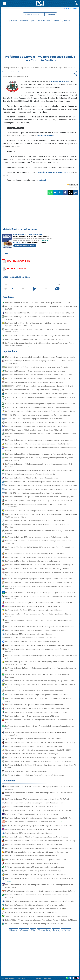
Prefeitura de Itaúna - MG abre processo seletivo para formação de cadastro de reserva (40, 422)
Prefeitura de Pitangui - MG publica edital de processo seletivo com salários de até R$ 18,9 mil (40, 318)
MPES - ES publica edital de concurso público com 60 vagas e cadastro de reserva (38, 852)
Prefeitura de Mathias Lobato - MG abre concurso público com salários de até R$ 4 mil (40, 565)
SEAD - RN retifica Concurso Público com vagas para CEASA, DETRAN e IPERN (36, 916)
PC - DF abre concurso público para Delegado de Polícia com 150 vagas (34, 871)
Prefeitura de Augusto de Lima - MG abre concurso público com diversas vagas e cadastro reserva (38, 330)
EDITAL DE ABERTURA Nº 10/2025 (20, 261)
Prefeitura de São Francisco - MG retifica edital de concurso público (32, 642)
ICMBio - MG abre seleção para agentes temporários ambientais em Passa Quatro (38, 407)
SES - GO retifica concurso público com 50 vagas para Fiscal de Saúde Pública (36, 875)
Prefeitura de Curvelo (60, 81)
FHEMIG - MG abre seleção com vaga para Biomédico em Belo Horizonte (34, 419)
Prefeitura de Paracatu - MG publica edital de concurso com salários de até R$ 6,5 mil (40, 497)
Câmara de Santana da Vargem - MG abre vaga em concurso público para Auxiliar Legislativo (38, 587)
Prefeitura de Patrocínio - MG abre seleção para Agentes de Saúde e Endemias (37, 712)
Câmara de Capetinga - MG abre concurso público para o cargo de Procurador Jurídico (40, 470)
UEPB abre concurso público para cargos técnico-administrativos (31, 912)
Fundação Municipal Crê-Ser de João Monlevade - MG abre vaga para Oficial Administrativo (36, 505)
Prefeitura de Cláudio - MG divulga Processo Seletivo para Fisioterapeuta (35, 775)
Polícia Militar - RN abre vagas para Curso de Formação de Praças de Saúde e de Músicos (41, 920)
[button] (5, 3)
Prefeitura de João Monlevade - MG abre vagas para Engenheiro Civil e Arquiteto (37, 378)
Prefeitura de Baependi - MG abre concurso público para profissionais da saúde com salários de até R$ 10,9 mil (39, 663)
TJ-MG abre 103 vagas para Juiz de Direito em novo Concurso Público (33, 739)
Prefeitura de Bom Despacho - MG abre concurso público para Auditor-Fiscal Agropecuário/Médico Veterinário (36, 324)
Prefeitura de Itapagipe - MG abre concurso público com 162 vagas (32, 716)
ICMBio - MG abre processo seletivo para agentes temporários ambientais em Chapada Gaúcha (40, 399)
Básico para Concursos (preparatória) (29, 234)
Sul (33, 21)
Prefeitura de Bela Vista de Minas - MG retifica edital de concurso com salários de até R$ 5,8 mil (41, 766)
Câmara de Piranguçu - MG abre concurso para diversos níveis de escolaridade (37, 708)
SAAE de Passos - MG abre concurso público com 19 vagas (29, 634)
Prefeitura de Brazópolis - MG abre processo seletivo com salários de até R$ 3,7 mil (38, 375)
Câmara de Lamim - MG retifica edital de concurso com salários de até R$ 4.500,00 (38, 750)
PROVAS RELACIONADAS (17, 269)
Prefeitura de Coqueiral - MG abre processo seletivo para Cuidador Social (35, 553)
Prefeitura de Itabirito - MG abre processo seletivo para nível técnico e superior (37, 537)
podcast (42, 180)
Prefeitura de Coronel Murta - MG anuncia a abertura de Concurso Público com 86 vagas (41, 761)
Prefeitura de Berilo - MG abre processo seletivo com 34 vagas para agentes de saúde (39, 681)
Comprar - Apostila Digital (25, 246)
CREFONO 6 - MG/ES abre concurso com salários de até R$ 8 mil (31, 638)
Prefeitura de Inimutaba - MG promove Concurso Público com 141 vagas (34, 339)
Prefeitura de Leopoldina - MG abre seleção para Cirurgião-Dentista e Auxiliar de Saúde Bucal (41, 435)
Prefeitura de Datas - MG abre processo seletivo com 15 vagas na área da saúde (37, 336)
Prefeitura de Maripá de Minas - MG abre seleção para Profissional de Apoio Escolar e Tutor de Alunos (40, 362)
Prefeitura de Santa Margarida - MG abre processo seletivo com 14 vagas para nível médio (39, 621)
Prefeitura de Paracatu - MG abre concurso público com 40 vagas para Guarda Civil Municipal (39, 465)
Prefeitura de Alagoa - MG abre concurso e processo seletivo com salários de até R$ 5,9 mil (40, 686)
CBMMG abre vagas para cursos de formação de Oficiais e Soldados (33, 606)
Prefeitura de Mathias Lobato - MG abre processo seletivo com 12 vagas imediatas (38, 568)
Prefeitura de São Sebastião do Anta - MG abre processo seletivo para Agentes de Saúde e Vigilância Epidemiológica (41, 516)
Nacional (13, 21)
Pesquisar (51, 14)
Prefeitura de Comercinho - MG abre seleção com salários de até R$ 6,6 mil (35, 390)
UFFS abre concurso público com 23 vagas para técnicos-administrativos (34, 867)
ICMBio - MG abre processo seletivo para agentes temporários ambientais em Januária (40, 404)
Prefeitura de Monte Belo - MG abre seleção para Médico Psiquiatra (32, 561)
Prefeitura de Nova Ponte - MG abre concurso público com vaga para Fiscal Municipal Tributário (40, 542)
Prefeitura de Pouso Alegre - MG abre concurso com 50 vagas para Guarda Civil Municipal (37, 526)
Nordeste (66, 21)
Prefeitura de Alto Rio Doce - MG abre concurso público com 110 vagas (34, 610)
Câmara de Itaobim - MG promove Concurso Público (26, 771)
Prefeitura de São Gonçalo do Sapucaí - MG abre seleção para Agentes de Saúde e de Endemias (39, 574)
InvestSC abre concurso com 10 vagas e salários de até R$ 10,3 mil (32, 863)
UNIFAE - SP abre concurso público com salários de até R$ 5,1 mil (31, 807)
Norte (56, 21)
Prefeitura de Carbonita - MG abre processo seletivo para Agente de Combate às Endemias (37, 650)
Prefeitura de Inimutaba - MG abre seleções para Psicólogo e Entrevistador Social (38, 303)
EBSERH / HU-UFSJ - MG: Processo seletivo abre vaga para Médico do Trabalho (37, 367)
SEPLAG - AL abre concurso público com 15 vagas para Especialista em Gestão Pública (40, 901)
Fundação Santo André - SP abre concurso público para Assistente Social (34, 803)
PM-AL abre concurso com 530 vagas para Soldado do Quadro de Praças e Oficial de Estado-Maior (39, 886)
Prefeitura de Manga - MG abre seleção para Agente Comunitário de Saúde (35, 630)
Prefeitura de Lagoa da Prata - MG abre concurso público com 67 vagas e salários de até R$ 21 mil (41, 669)
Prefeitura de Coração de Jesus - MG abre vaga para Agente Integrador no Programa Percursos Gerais (39, 459)
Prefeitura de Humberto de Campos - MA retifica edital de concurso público (36, 909)
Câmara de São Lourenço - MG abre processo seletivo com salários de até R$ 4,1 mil (39, 511)
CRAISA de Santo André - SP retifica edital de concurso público (34, 822)
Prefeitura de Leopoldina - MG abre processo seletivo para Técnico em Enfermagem (39, 454)
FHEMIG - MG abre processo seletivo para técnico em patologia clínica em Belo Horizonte (41, 485)
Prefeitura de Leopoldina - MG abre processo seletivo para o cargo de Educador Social (40, 500)
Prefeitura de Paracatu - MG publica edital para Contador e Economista (34, 705)
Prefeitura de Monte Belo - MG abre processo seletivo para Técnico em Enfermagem (39, 557)
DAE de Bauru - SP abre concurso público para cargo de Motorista (32, 814)
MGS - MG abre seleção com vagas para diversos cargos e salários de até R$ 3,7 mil (38, 579)
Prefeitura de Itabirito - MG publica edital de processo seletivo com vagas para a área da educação (41, 532)
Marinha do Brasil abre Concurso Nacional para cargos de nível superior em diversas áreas (39, 794)
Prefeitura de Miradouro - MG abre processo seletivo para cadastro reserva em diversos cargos (41, 449)
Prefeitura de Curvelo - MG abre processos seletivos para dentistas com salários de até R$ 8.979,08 (41, 308)
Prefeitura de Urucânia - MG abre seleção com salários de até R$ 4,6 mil (34, 382)
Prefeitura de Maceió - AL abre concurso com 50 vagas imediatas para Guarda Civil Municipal (39, 896)
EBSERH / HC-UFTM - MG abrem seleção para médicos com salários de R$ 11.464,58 (39, 386)
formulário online (46, 136)
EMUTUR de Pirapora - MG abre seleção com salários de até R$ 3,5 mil (34, 430)
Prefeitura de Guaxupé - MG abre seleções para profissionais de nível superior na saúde (41, 393)
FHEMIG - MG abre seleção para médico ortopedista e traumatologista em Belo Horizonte (41, 489)
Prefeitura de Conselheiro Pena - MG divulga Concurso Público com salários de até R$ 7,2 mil (41, 721)
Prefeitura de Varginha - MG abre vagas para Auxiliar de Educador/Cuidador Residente (40, 411)
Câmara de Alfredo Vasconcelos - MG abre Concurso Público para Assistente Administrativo (36, 734)
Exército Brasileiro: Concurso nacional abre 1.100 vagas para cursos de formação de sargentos (39, 788)
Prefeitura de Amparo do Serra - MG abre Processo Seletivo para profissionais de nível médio (40, 727)
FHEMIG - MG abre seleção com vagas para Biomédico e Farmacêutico (34, 493)
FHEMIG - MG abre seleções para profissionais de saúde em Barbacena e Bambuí (38, 415)
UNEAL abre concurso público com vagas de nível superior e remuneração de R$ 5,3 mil (40, 891)
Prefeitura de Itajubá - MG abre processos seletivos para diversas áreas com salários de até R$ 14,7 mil (40, 597)
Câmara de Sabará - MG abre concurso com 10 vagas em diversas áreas (34, 691)
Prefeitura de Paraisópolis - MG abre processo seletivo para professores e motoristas (39, 440)
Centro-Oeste (44, 21)
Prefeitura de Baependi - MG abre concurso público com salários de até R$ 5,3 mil (38, 444)
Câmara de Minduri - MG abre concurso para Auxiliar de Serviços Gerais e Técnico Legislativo (38, 615)
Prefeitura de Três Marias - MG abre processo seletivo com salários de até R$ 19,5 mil (39, 313)
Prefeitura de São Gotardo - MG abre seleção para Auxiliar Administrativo (35, 521)
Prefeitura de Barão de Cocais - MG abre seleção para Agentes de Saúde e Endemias (39, 645)
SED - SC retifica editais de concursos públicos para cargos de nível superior (36, 859)
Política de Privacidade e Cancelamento (13, 978)
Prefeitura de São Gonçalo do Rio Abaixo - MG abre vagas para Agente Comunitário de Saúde (40, 548)
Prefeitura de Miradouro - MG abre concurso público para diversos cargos (35, 371)
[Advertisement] (23, 38)
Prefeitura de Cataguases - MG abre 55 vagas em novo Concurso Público (34, 746)
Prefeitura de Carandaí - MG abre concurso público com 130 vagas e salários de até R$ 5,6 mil (41, 657)
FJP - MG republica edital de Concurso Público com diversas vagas (32, 754)
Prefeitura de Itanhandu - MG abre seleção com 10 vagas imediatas (32, 478)
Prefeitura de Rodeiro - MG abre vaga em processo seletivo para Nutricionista (36, 426)
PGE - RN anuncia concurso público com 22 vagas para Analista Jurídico (34, 924)
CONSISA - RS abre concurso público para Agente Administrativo (31, 856)
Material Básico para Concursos (53, 172)
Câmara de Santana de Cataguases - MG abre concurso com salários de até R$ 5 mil (39, 603)
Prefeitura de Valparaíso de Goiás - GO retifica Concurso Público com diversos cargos (39, 880)
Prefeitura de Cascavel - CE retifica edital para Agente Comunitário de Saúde (36, 905)
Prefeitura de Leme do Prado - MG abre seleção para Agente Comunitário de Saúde (39, 582)
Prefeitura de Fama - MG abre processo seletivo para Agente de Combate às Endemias (40, 626)
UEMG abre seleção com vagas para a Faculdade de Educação (30, 474)
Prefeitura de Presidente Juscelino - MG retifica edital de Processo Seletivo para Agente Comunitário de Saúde (40, 344)
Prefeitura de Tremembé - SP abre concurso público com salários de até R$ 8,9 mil (38, 810)
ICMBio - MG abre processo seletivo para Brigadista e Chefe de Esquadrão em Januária (40, 357)
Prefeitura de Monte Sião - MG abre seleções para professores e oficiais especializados (40, 482)
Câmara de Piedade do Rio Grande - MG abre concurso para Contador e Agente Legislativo (37, 676)
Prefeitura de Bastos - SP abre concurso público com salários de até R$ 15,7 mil (37, 799)
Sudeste (24, 21)
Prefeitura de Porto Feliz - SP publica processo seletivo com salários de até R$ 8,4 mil (39, 818)
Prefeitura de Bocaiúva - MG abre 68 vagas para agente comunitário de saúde (37, 695)
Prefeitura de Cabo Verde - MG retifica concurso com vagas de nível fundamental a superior (38, 700)
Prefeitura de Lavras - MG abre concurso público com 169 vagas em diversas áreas (38, 757)
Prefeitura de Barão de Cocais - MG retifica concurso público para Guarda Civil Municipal (41, 742)
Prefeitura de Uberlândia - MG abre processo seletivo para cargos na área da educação (40, 592)
